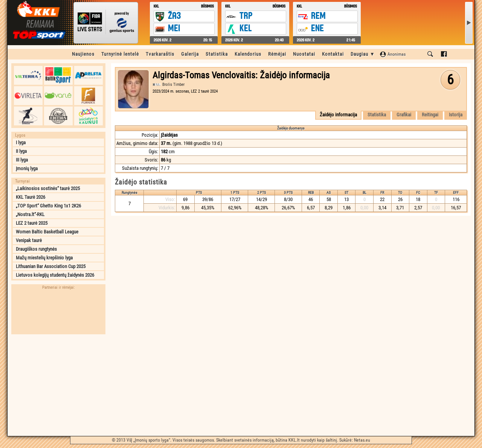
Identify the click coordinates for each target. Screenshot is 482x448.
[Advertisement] (58, 385)
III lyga (22, 160)
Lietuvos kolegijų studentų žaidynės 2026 (55, 275)
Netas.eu (362, 440)
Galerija (190, 54)
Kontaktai (333, 54)
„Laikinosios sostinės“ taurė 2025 (48, 188)
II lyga (21, 151)
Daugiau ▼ (363, 54)
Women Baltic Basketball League (47, 232)
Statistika (217, 54)
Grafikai (404, 115)
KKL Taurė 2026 (31, 197)
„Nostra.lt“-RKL (30, 214)
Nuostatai (304, 54)
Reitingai (430, 115)
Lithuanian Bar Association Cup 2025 (51, 266)
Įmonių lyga (27, 168)
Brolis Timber (173, 85)
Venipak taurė (29, 240)
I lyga (21, 142)
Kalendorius (248, 54)
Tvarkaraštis (160, 54)
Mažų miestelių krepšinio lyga (44, 258)
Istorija (456, 115)
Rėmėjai (277, 54)
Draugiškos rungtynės (36, 249)
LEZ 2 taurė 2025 (32, 223)
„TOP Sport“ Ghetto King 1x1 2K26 (48, 206)
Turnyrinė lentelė (120, 54)
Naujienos (83, 54)
